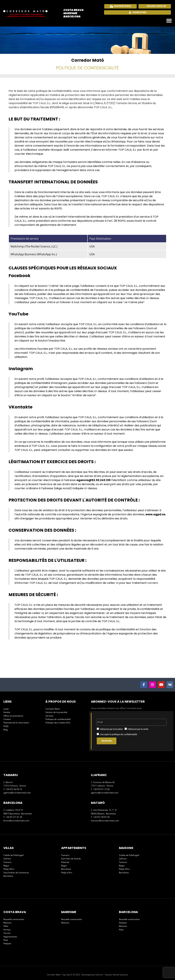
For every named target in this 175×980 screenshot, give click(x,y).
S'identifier (139, 12)
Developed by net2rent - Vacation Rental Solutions (105, 975)
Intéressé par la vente (138, 729)
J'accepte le (118, 734)
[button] (169, 21)
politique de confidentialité (124, 734)
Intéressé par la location (111, 729)
